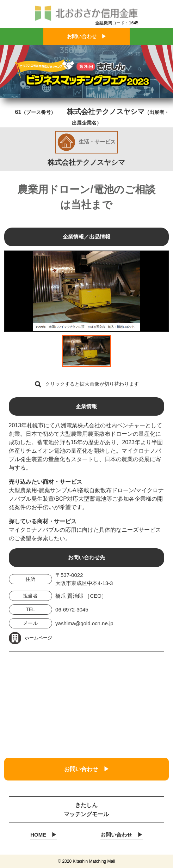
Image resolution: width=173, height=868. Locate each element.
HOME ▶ (44, 835)
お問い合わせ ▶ (87, 36)
